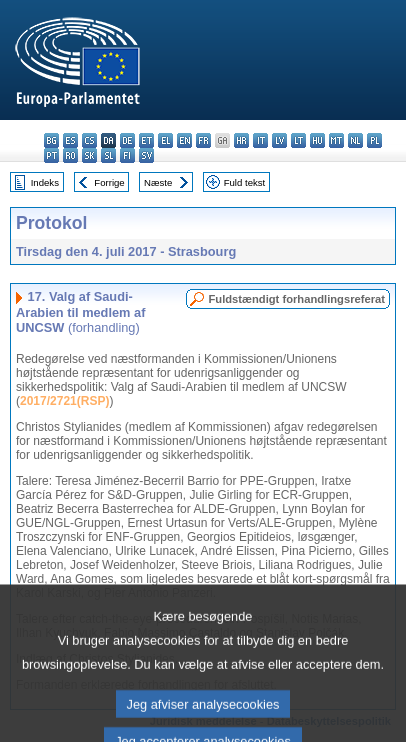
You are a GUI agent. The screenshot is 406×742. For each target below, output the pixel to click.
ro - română (70, 155)
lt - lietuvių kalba (298, 140)
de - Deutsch (127, 140)
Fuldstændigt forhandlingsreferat (296, 299)
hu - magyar (317, 140)
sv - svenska (146, 155)
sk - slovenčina (89, 155)
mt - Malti (336, 140)
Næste (158, 182)
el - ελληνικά (165, 140)
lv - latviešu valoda (279, 140)
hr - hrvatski (241, 140)
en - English (184, 140)
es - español (70, 140)
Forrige (109, 182)
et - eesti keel (146, 140)
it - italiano (260, 140)
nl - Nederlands (355, 140)
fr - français (203, 140)
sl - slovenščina (108, 155)
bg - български (51, 140)
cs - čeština (89, 140)
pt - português (51, 155)
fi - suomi (127, 155)
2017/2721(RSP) (64, 401)
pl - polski (374, 140)
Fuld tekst (245, 182)
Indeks (45, 182)
